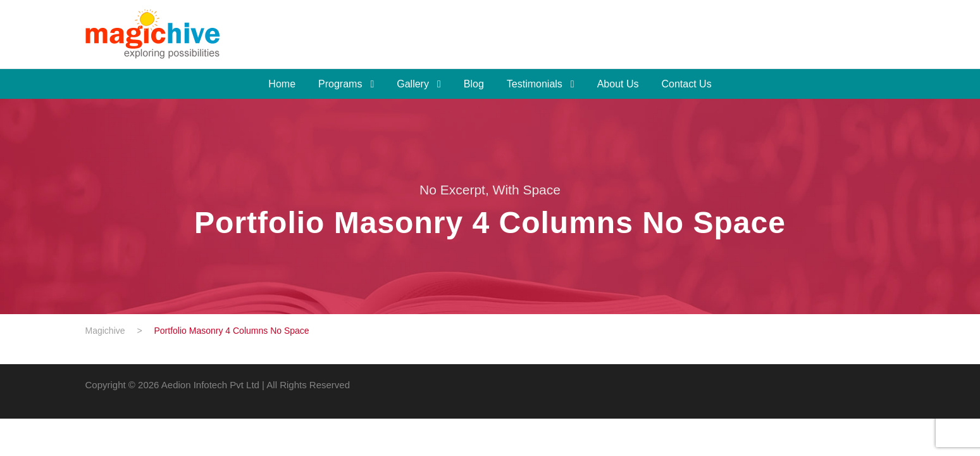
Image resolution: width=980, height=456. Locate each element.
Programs (340, 84)
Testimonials (535, 84)
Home (282, 84)
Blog (474, 84)
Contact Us (687, 84)
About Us (618, 84)
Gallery (413, 84)
